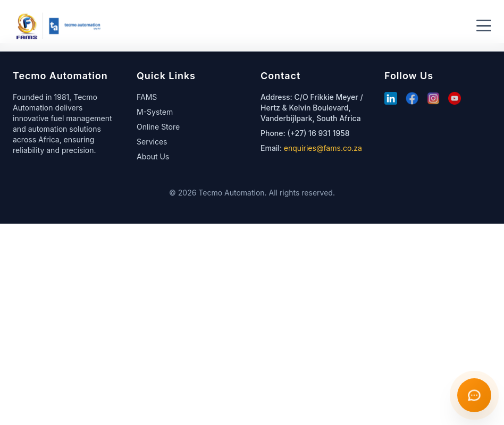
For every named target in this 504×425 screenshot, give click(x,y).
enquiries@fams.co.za (323, 148)
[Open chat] (474, 395)
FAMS (147, 97)
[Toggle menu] (484, 25)
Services (152, 142)
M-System (155, 112)
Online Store (158, 127)
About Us (153, 156)
